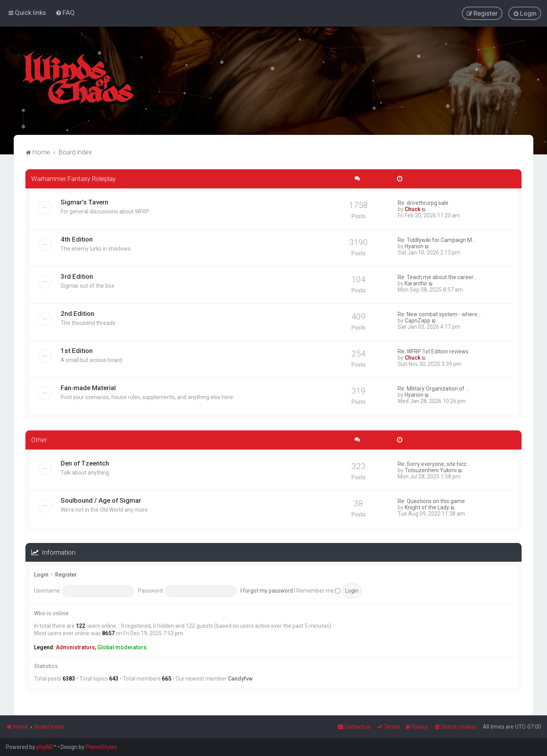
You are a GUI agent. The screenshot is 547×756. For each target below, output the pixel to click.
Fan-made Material (88, 387)
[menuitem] (65, 13)
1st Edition (77, 350)
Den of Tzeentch (85, 463)
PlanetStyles (101, 747)
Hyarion (414, 246)
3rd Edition (77, 276)
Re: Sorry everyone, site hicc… (434, 464)
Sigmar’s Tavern (84, 202)
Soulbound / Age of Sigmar (101, 500)
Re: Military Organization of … (433, 388)
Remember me (318, 590)
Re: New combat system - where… (439, 314)
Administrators (75, 647)
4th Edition (77, 239)
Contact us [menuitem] (354, 727)
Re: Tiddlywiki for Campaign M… (437, 240)
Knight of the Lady (427, 507)
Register (66, 575)
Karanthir (416, 283)
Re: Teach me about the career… (437, 277)
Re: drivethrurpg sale (423, 202)
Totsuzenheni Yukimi (431, 470)
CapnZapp (418, 320)
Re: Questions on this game (431, 501)
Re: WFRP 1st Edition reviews (433, 351)
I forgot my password (267, 590)
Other (39, 439)
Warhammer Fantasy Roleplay (74, 178)
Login (41, 575)
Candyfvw (240, 678)
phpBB (45, 747)
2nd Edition (77, 313)
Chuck (412, 209)
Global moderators (122, 647)
